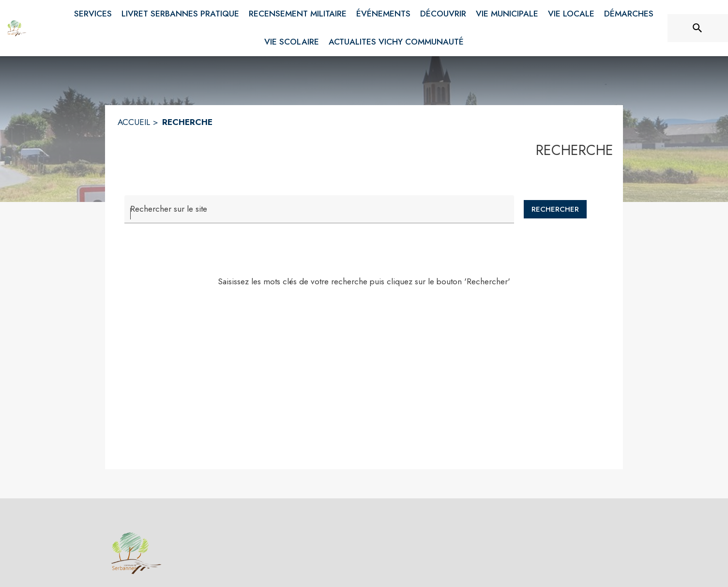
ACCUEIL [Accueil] (134, 122)
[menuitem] (93, 12)
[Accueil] (17, 28)
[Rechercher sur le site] (698, 28)
